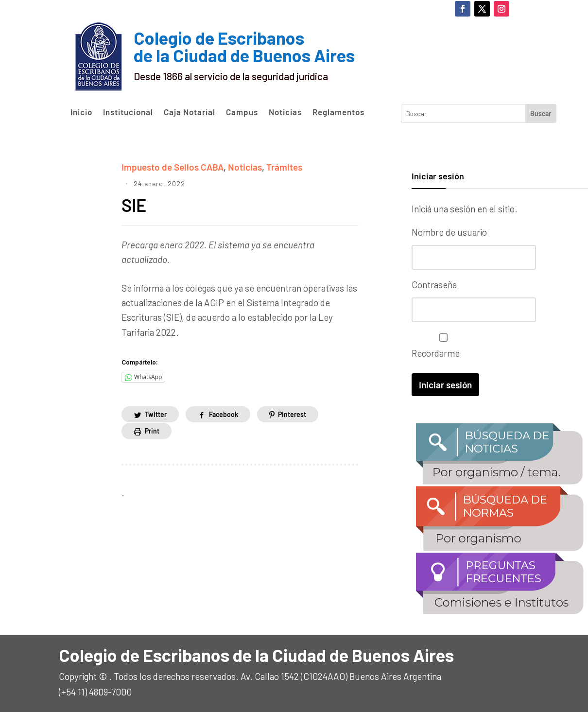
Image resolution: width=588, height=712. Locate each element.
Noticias (285, 112)
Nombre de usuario (449, 232)
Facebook (224, 414)
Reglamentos (338, 112)
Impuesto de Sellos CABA (173, 167)
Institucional (128, 112)
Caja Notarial (190, 112)
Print (152, 431)
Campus (242, 112)
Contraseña (434, 285)
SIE (136, 205)
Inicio (81, 112)
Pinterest (292, 414)
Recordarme (441, 346)
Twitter (156, 414)
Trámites (284, 167)
